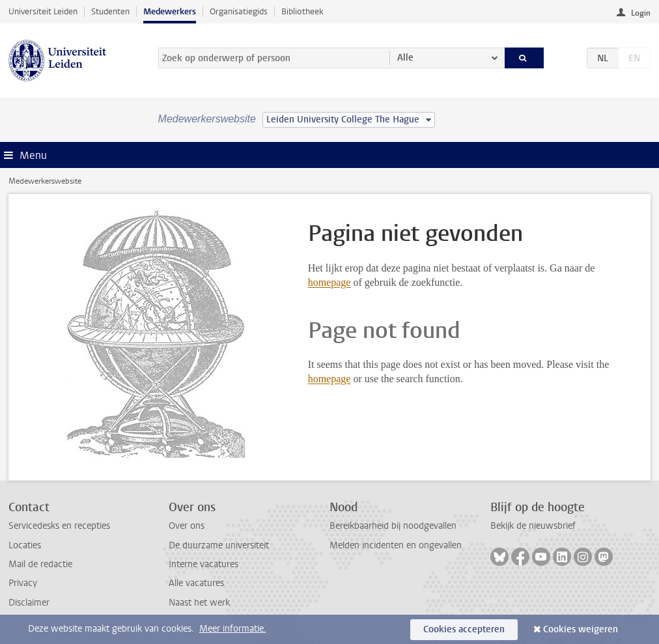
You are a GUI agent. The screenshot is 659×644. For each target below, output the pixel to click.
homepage (329, 282)
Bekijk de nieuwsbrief (533, 526)
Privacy (23, 583)
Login (641, 13)
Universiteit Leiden (43, 11)
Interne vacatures (203, 564)
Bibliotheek (302, 11)
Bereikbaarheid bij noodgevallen (393, 526)
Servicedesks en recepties (59, 526)
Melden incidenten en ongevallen (396, 545)
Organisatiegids (239, 11)
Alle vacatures (196, 583)
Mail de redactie (40, 564)
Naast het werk (199, 603)
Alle (405, 58)
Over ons (187, 526)
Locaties (25, 545)
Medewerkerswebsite (45, 181)
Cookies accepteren (464, 629)
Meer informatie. (233, 629)
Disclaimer (29, 603)
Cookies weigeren (581, 629)
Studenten (110, 11)
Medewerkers (170, 11)
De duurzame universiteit (219, 545)
